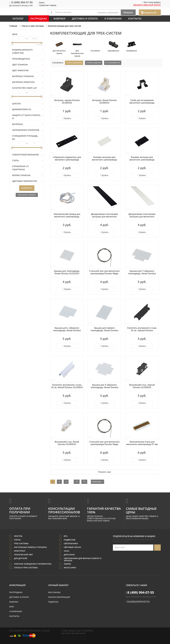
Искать (128, 12)
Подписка (53, 602)
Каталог (18, 19)
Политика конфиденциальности (74, 636)
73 (84, 482)
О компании (113, 19)
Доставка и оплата (85, 19)
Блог (12, 607)
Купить (67, 118)
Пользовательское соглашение (74, 639)
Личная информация (59, 597)
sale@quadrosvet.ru (138, 602)
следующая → (97, 482)
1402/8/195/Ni (113, 13)
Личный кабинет (58, 585)
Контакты (135, 19)
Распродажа (39, 19)
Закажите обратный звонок (147, 5)
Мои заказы (54, 592)
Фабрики (59, 19)
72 (77, 482)
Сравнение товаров (47, 5)
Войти (41, 3)
